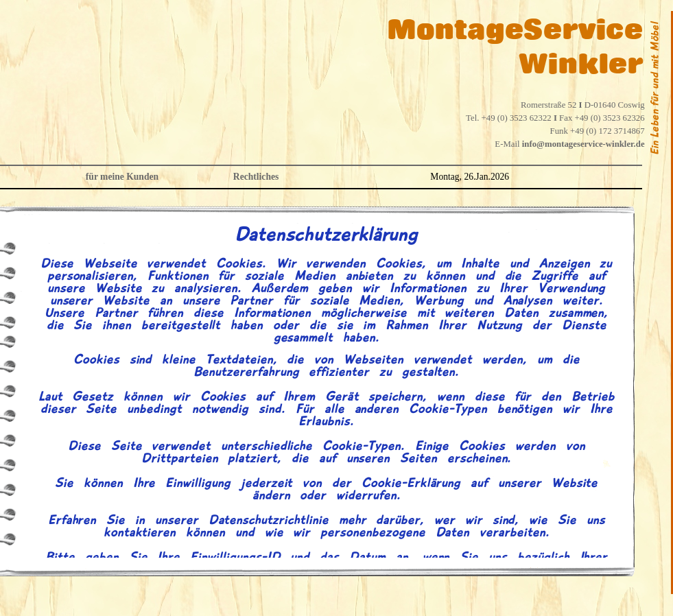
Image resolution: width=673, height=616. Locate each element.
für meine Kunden (122, 177)
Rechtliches (256, 177)
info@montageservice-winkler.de (583, 144)
